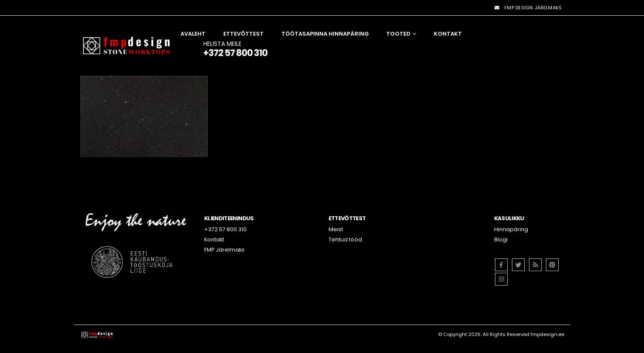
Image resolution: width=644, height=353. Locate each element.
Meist (336, 229)
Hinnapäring (511, 229)
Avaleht (193, 34)
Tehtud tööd (345, 240)
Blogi (501, 240)
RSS (535, 265)
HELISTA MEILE (235, 49)
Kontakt (448, 34)
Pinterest (552, 265)
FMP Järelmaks (224, 250)
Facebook (501, 265)
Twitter (518, 265)
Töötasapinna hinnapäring (325, 34)
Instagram (501, 279)
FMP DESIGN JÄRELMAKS (528, 8)
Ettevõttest (243, 34)
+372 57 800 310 (225, 229)
